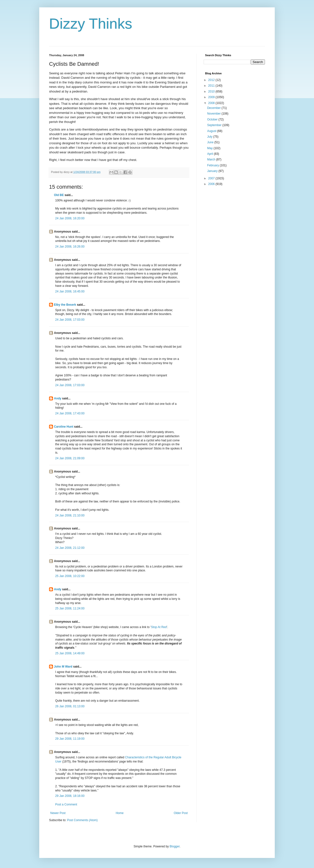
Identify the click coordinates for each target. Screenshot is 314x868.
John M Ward (63, 667)
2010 (212, 92)
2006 (212, 184)
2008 (212, 103)
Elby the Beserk (65, 305)
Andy (58, 398)
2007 (212, 178)
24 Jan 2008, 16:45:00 (70, 291)
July (210, 137)
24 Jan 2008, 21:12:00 (70, 548)
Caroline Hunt (64, 427)
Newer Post (58, 813)
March (212, 159)
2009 (212, 97)
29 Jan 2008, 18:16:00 (70, 796)
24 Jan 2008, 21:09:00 (70, 458)
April (210, 154)
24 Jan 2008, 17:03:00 (70, 320)
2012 (212, 80)
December (214, 108)
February (213, 165)
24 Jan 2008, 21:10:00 (70, 515)
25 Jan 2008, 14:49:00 (70, 653)
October (213, 119)
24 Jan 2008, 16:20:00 (70, 218)
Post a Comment (66, 804)
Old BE (59, 195)
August (212, 131)
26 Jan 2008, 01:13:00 (70, 706)
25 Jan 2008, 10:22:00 (70, 576)
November (214, 114)
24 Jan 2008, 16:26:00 (70, 247)
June (211, 142)
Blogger (175, 846)
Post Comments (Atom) (82, 820)
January (213, 171)
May (210, 148)
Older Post (181, 813)
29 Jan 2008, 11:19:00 (70, 739)
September (215, 125)
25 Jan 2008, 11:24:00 (70, 608)
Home (120, 813)
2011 (212, 86)
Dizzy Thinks (91, 24)
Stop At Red (159, 627)
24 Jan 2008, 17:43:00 (70, 413)
